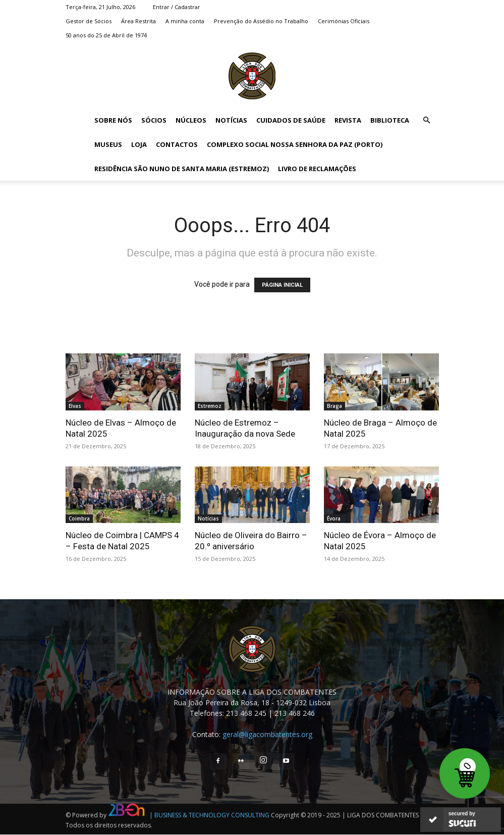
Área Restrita (138, 21)
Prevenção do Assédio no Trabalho (261, 21)
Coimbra (79, 518)
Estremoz (210, 406)
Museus (108, 144)
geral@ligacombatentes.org (267, 734)
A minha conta (185, 21)
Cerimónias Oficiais (344, 21)
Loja (139, 144)
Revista (348, 120)
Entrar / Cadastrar (177, 7)
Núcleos (191, 120)
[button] (427, 120)
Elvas (75, 406)
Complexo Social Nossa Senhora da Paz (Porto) (295, 144)
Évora (334, 518)
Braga (334, 406)
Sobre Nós (113, 120)
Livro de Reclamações (317, 169)
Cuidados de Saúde (291, 120)
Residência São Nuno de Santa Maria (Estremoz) (182, 169)
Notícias (231, 120)
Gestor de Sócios (89, 21)
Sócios (154, 120)
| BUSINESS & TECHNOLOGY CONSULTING (209, 815)
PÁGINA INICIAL (282, 285)
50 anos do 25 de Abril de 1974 (106, 35)
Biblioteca (390, 120)
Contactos (177, 144)
